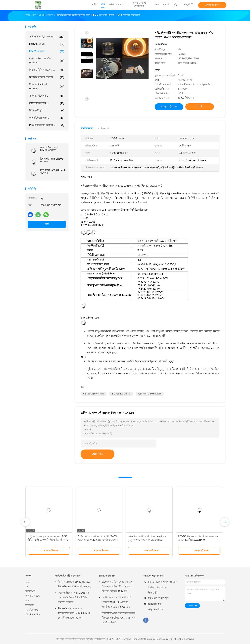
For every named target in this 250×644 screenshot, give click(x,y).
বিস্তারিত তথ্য (87, 128)
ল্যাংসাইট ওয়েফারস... (47, 118)
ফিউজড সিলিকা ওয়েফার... (47, 70)
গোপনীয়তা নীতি (33, 614)
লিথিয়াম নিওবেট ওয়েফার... (47, 77)
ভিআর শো (30, 591)
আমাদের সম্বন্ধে (33, 596)
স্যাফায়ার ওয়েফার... (47, 96)
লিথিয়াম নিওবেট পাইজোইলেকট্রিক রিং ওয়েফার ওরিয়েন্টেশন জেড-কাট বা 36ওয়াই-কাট (118, 618)
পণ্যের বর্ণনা (103, 128)
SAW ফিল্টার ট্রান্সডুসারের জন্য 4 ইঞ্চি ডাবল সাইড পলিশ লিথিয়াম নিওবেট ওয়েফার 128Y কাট (117, 586)
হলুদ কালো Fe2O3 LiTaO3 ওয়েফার (53, 171)
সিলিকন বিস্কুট (47, 111)
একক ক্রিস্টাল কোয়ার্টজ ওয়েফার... (47, 61)
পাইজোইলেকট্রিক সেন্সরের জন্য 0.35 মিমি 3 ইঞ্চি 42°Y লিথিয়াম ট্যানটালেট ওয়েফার (48, 540)
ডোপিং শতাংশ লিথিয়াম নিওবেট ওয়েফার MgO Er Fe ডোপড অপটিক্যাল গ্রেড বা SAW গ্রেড (117, 602)
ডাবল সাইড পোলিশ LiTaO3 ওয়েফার (49, 149)
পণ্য (27, 586)
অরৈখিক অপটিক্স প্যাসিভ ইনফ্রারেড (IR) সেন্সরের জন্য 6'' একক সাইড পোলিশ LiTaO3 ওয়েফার (147, 540)
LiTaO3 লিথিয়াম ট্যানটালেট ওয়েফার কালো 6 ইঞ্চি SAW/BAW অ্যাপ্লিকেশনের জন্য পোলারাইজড (198, 540)
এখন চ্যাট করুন (212, 5)
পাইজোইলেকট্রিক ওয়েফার (68, 576)
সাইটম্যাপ (30, 605)
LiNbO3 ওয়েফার (47, 44)
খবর (27, 600)
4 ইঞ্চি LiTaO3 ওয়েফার (121, 394)
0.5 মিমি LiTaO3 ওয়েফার (94, 394)
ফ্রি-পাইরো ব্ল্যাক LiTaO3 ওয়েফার (52, 160)
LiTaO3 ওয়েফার (47, 51)
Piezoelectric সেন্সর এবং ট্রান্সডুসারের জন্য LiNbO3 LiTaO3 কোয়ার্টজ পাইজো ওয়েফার (74, 613)
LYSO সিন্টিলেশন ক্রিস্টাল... (47, 125)
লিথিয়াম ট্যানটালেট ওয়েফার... (47, 86)
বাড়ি (28, 582)
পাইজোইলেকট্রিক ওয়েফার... (47, 37)
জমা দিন (98, 454)
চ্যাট (47, 224)
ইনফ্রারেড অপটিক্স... (47, 103)
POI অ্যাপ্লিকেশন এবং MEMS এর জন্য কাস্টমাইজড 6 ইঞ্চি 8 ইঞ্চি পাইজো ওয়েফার (74, 597)
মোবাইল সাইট (32, 610)
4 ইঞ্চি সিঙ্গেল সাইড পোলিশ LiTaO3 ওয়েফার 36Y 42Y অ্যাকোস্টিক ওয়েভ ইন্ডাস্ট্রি (98, 540)
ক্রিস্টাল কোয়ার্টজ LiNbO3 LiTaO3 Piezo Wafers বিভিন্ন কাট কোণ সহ (74, 584)
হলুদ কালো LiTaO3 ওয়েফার (150, 394)
